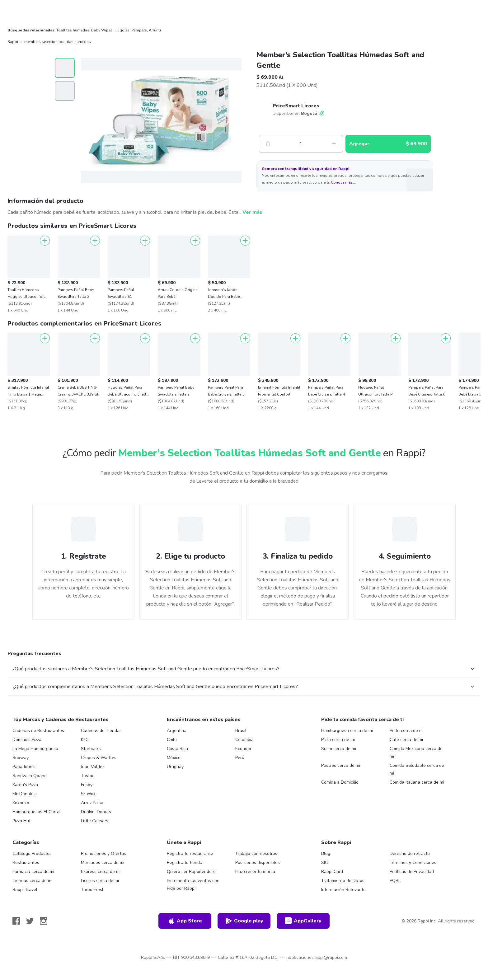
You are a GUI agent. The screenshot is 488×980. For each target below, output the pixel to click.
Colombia (244, 740)
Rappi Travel (25, 890)
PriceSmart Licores (296, 106)
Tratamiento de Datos (343, 881)
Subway (21, 758)
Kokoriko (21, 803)
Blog (326, 853)
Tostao (88, 776)
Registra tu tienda (185, 863)
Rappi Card (332, 872)
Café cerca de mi (406, 740)
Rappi (13, 42)
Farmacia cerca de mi (33, 872)
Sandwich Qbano (30, 776)
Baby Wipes (102, 30)
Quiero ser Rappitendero (191, 872)
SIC (324, 863)
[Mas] (334, 144)
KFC (85, 740)
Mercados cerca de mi (103, 863)
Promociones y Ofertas (103, 853)
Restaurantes (26, 863)
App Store (185, 921)
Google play (244, 921)
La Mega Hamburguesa (35, 749)
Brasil (241, 731)
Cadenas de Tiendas (101, 731)
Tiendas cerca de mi (32, 881)
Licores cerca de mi (100, 881)
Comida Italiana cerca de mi (417, 782)
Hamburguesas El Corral (37, 812)
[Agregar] (45, 241)
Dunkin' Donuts (96, 812)
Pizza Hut (21, 821)
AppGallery (303, 921)
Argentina (177, 731)
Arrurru (155, 30)
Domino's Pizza (27, 740)
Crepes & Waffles (99, 758)
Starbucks (91, 749)
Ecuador (243, 749)
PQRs (395, 881)
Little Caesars (95, 821)
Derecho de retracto (410, 853)
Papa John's (24, 767)
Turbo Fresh (93, 890)
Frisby (87, 785)
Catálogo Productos (32, 853)
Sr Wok (88, 794)
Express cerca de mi (101, 872)
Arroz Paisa (92, 803)
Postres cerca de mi (341, 765)
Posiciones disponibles (258, 863)
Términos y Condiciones (413, 863)
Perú (240, 758)
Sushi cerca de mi (339, 749)
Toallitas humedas (73, 30)
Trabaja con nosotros (256, 853)
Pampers (139, 30)
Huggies (122, 30)
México (174, 758)
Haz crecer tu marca (255, 872)
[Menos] (268, 144)
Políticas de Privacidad (412, 872)
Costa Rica (177, 749)
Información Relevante (343, 890)
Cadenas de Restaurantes (38, 731)
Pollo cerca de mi (407, 731)
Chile (172, 740)
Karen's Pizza (25, 785)
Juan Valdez (93, 767)
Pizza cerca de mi (338, 740)
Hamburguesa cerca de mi (347, 731)
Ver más (252, 212)
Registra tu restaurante (190, 853)
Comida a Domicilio (340, 782)
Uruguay (175, 767)
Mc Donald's (25, 794)
